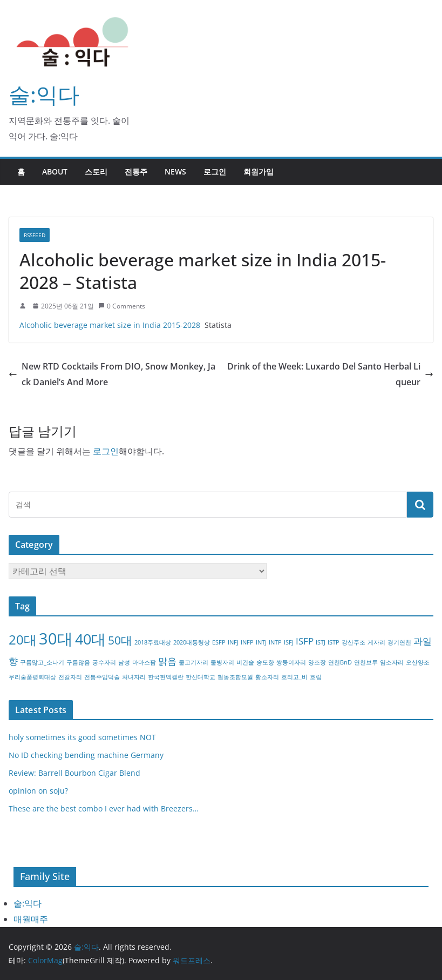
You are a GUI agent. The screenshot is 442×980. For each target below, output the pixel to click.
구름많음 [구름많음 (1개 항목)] (78, 662)
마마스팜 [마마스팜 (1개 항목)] (144, 662)
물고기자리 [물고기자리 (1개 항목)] (193, 662)
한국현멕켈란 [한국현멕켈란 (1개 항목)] (166, 677)
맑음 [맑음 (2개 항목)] (167, 661)
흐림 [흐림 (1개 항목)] (316, 677)
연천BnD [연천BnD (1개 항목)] (340, 662)
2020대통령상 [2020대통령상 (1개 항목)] (192, 642)
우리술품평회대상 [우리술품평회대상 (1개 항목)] (32, 677)
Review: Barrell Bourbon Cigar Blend (74, 773)
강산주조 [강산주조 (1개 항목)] (353, 642)
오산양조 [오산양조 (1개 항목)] (418, 662)
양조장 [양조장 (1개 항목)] (317, 662)
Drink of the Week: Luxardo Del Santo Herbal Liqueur (330, 374)
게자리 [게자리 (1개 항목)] (376, 642)
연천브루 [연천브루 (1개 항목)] (366, 662)
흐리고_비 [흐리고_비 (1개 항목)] (294, 677)
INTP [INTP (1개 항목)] (275, 642)
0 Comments (122, 306)
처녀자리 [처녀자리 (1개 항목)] (134, 677)
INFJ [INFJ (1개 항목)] (233, 642)
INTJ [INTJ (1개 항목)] (261, 642)
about (55, 172)
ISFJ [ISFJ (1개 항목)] (289, 642)
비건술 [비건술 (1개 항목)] (245, 662)
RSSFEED (35, 235)
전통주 (136, 172)
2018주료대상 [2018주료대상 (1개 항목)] (153, 642)
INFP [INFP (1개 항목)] (247, 642)
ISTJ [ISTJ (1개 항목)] (321, 642)
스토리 (96, 172)
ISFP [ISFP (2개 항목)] (305, 641)
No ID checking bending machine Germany (86, 755)
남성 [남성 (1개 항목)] (124, 662)
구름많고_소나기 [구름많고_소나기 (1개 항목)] (42, 662)
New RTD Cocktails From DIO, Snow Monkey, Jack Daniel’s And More (112, 374)
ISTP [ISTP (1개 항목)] (334, 642)
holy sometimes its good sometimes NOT (82, 737)
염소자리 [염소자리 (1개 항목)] (392, 662)
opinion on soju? (38, 791)
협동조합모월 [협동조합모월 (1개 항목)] (235, 677)
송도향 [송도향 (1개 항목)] (265, 662)
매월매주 (31, 919)
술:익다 (44, 94)
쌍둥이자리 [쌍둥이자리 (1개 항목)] (291, 662)
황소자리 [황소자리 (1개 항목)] (267, 677)
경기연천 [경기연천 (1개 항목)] (399, 642)
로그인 (215, 172)
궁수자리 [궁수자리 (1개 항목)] (104, 662)
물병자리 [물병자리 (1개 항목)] (222, 662)
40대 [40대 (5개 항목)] (90, 639)
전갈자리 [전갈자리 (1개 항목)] (70, 677)
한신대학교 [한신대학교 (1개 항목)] (200, 677)
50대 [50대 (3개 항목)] (120, 640)
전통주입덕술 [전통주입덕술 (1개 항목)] (102, 677)
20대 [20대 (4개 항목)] (23, 639)
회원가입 (259, 172)
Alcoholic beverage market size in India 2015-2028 (110, 325)
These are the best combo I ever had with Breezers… (104, 808)
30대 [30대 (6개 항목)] (56, 639)
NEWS (175, 172)
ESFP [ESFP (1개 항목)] (219, 642)
